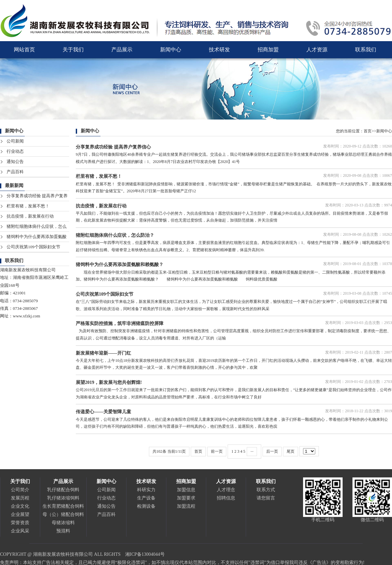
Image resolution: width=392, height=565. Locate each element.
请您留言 (266, 498)
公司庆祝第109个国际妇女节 (33, 247)
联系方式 (266, 490)
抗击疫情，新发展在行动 (30, 216)
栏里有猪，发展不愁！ (28, 206)
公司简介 (20, 490)
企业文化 (20, 506)
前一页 (217, 451)
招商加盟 (268, 50)
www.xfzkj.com (27, 316)
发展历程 (20, 498)
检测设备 (146, 506)
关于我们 (73, 50)
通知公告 (15, 161)
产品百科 (15, 172)
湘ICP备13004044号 (145, 554)
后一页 (272, 451)
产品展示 (122, 50)
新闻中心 (171, 50)
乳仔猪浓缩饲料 (63, 498)
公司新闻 (15, 141)
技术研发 (219, 50)
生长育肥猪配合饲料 (63, 506)
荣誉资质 (20, 523)
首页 (368, 131)
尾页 (291, 451)
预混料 (63, 531)
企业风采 (20, 531)
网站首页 (24, 50)
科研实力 (146, 490)
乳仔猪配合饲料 (63, 490)
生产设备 (146, 498)
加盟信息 (186, 490)
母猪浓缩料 (63, 523)
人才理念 (226, 490)
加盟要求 (186, 498)
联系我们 (366, 50)
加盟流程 (186, 506)
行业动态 (15, 151)
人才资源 (317, 50)
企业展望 (20, 514)
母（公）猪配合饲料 (63, 514)
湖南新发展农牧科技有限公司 (28, 270)
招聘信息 (226, 498)
